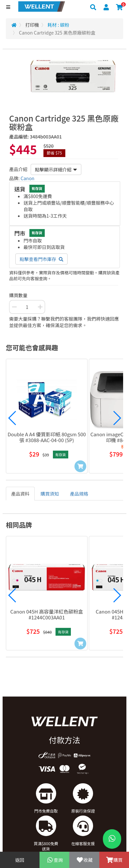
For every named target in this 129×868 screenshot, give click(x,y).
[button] (12, 418)
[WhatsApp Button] (112, 839)
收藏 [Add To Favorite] (84, 860)
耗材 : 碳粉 (58, 25)
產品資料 (20, 494)
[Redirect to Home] (14, 25)
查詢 (54, 860)
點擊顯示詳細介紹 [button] (56, 169)
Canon (27, 178)
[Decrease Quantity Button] (14, 307)
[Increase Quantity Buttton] (40, 307)
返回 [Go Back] (20, 860)
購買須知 (50, 494)
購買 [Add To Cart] (114, 860)
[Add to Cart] (80, 466)
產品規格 (79, 494)
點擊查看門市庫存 (41, 259)
